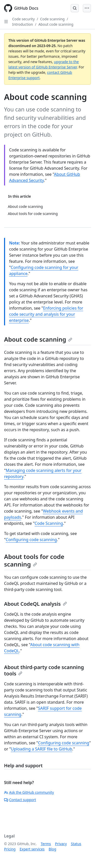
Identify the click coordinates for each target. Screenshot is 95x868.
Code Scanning (49, 523)
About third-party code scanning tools (44, 670)
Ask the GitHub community (29, 792)
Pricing (10, 849)
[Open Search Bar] (75, 8)
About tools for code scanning (34, 560)
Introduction (23, 24)
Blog (52, 849)
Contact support (20, 800)
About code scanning (56, 24)
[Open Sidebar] (6, 22)
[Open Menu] (87, 8)
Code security (23, 19)
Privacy (61, 844)
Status (76, 844)
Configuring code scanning (31, 540)
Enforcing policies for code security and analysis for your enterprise (46, 314)
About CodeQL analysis (35, 604)
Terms (46, 844)
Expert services (32, 849)
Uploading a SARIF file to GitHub (42, 749)
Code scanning (52, 19)
